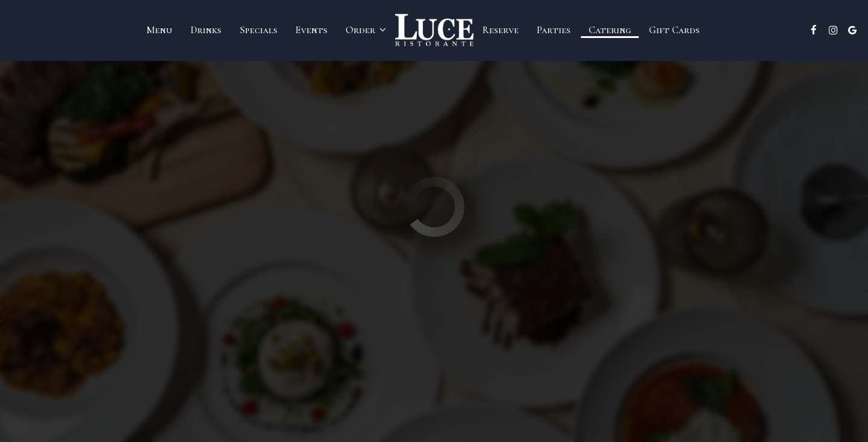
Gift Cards (674, 30)
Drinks (206, 30)
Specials (258, 30)
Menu (160, 30)
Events (312, 30)
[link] (434, 30)
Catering (610, 30)
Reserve (501, 30)
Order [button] (366, 30)
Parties (554, 30)
